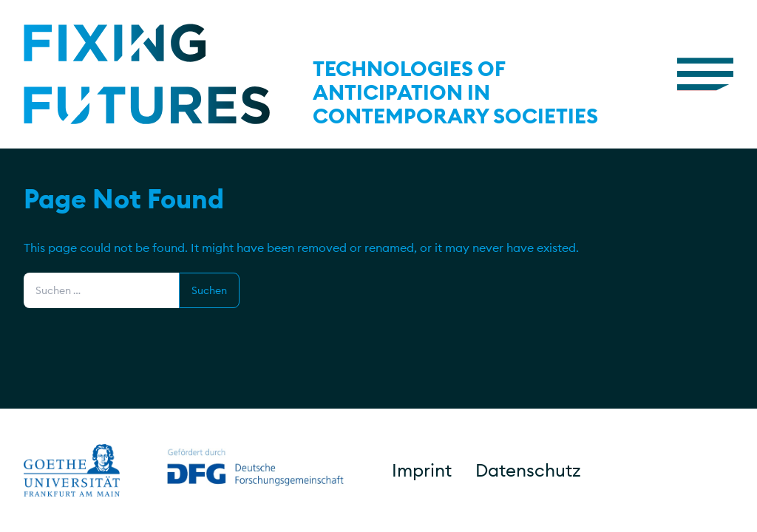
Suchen (209, 290)
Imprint (422, 470)
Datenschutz (528, 470)
